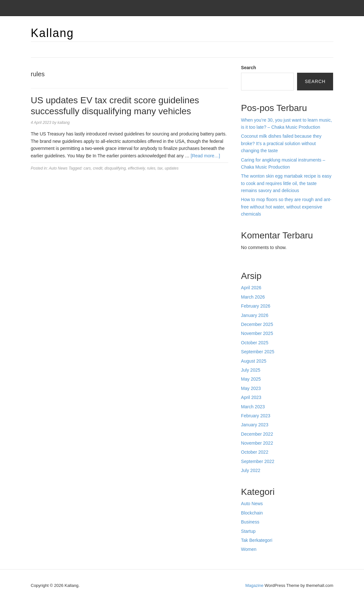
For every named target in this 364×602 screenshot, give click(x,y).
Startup (248, 531)
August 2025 (254, 361)
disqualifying (115, 168)
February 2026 (256, 306)
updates (172, 168)
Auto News (58, 168)
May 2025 (251, 379)
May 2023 (251, 388)
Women (249, 549)
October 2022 (255, 452)
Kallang (52, 33)
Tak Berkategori (257, 540)
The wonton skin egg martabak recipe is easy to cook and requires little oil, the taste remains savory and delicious (286, 183)
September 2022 (258, 461)
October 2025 (255, 343)
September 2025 (258, 352)
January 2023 (255, 425)
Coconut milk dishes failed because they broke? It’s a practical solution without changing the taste (281, 143)
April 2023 (251, 397)
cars (87, 168)
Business (250, 522)
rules (151, 168)
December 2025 (257, 324)
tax (160, 168)
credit (98, 168)
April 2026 (251, 288)
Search (249, 68)
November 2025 (257, 333)
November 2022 (257, 443)
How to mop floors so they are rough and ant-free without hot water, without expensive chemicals (286, 207)
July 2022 (251, 470)
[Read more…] (205, 156)
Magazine (254, 585)
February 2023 (256, 416)
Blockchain (252, 513)
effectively (136, 168)
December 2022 (257, 434)
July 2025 (251, 370)
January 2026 (255, 315)
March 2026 (253, 297)
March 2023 (253, 407)
